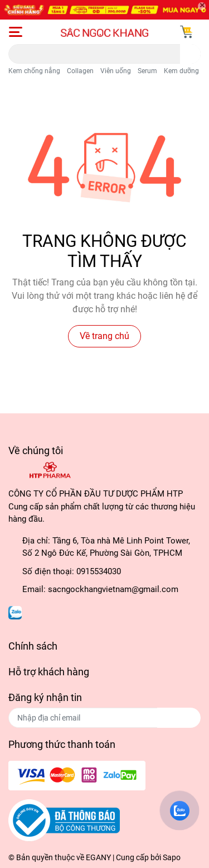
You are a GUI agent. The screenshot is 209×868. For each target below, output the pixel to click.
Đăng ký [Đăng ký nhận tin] (179, 717)
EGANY (98, 857)
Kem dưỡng (181, 71)
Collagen (80, 71)
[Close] (202, 6)
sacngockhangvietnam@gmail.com (113, 589)
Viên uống (116, 71)
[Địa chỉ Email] (104, 718)
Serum (147, 71)
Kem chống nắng (34, 71)
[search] (190, 54)
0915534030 (99, 571)
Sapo (172, 857)
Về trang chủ (104, 336)
